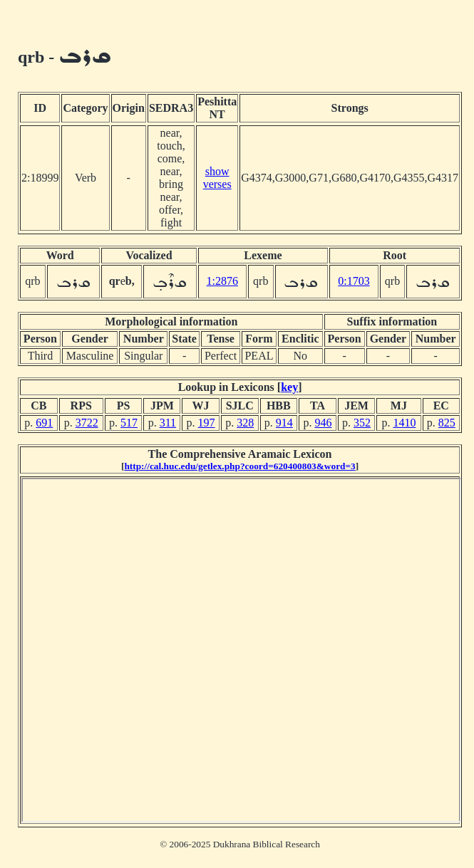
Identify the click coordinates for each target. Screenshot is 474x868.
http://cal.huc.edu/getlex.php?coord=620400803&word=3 (239, 466)
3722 (87, 423)
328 (245, 423)
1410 (404, 423)
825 (447, 423)
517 (129, 423)
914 (284, 423)
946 (323, 423)
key (289, 387)
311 (168, 423)
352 (362, 423)
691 (44, 423)
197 (207, 423)
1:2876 (222, 281)
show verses (217, 178)
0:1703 (354, 281)
